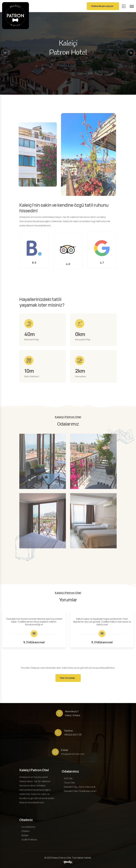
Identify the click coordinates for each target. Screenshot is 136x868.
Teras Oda (69, 784)
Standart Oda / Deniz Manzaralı (80, 788)
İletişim (25, 834)
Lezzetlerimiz (28, 825)
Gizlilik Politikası (29, 838)
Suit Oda (68, 780)
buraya (96, 668)
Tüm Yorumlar (67, 678)
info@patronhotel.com (73, 755)
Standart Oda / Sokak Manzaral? (80, 793)
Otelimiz (26, 830)
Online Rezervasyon (102, 6)
